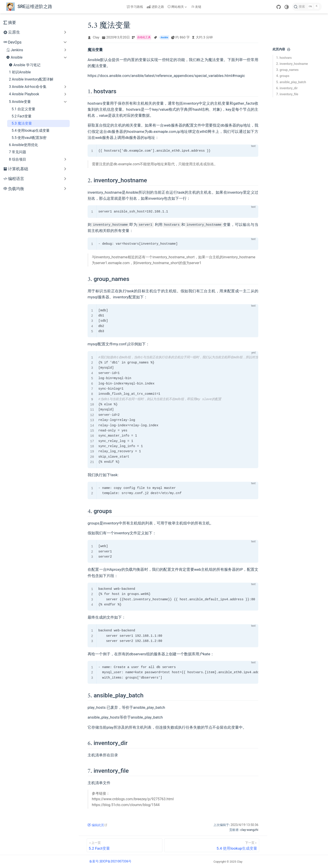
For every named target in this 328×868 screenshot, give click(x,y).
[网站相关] (178, 7)
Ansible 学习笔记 (25, 65)
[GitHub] (279, 7)
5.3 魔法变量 (22, 123)
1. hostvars (284, 58)
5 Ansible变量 (20, 102)
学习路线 (135, 7)
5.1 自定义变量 (23, 109)
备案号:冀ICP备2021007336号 (110, 861)
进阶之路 (155, 7)
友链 (196, 7)
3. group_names (287, 70)
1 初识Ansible (20, 72)
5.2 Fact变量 (22, 116)
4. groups (283, 76)
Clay (96, 37)
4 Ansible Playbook (24, 94)
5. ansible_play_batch (291, 82)
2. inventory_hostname (292, 64)
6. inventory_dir (287, 88)
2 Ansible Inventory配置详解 (31, 79)
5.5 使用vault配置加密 (29, 138)
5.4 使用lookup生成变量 (31, 131)
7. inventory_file (287, 94)
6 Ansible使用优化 (23, 145)
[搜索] (307, 7)
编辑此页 (98, 825)
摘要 (10, 23)
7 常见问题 (18, 152)
